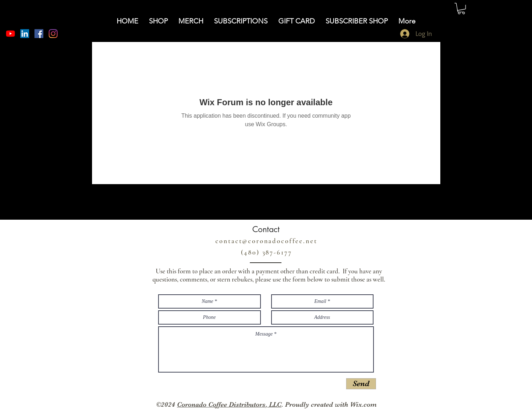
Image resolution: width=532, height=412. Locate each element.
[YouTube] (10, 34)
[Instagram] (53, 34)
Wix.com (363, 405)
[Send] (361, 384)
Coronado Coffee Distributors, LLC (229, 405)
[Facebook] (39, 34)
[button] (461, 9)
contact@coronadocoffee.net (266, 241)
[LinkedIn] (25, 34)
